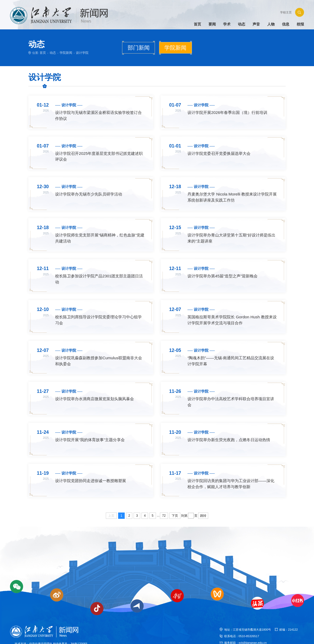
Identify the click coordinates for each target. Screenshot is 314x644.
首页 (43, 52)
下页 (175, 500)
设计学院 (80, 52)
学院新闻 (64, 52)
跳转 (203, 500)
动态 (52, 52)
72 (164, 500)
